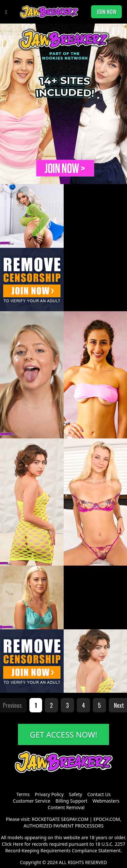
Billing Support (71, 801)
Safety (75, 794)
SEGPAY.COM (75, 819)
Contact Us (99, 794)
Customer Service (32, 801)
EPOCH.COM (107, 819)
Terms (23, 794)
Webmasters (106, 801)
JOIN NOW (106, 12)
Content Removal (66, 807)
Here (18, 844)
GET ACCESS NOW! (63, 734)
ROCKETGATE (46, 819)
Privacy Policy (49, 794)
